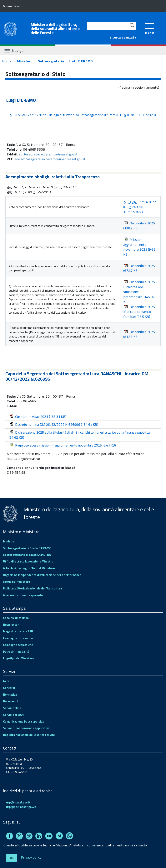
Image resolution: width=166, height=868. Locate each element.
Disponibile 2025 (139, 226)
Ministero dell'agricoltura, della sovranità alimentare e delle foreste (56, 29)
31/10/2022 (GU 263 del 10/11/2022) (140, 207)
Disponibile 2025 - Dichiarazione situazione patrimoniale (140, 292)
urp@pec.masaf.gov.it (21, 807)
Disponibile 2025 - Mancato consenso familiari (140, 312)
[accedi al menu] (150, 28)
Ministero (25, 61)
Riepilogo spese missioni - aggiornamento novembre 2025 (63, 445)
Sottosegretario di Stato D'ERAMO (65, 61)
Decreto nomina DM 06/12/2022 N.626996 (54, 424)
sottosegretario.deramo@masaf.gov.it (48, 154)
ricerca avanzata (123, 37)
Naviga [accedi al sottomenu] (14, 50)
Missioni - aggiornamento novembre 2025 (139, 247)
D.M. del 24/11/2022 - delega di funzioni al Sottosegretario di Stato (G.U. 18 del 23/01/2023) (82, 115)
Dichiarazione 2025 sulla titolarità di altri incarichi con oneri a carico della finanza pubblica (79, 435)
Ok (12, 858)
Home (7, 61)
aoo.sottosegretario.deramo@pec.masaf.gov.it (50, 159)
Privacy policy (31, 857)
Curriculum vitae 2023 (38, 417)
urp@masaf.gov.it (18, 802)
